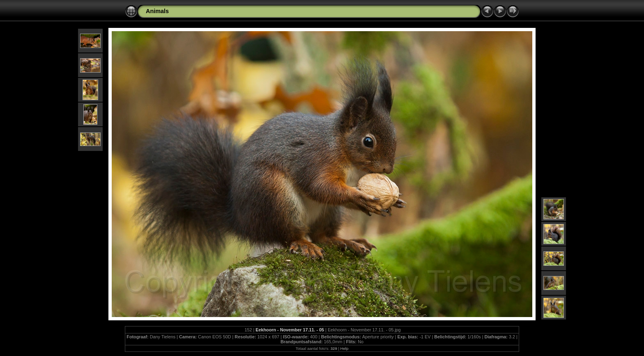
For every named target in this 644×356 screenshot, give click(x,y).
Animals (157, 11)
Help (345, 348)
